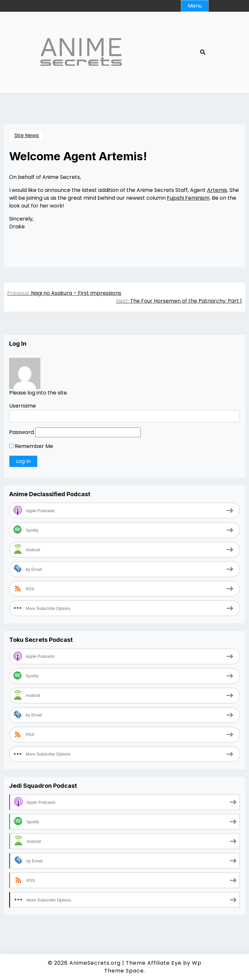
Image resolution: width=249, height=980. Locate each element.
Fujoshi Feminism (188, 198)
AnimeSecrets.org (95, 963)
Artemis (217, 190)
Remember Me (31, 446)
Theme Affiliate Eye (154, 963)
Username (22, 406)
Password (22, 432)
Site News (27, 135)
